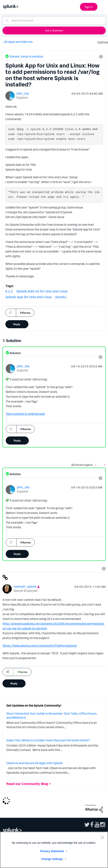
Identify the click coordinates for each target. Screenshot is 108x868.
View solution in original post (25, 414)
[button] (100, 57)
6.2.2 (9, 291)
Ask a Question (54, 30)
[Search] (54, 20)
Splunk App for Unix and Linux (28, 297)
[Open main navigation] (103, 6)
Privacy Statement (52, 851)
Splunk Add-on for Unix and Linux (42, 291)
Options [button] (101, 42)
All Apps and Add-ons (18, 42)
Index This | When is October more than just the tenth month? (48, 740)
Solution (15, 353)
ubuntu (61, 297)
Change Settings (52, 859)
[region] (54, 850)
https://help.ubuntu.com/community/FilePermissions (40, 646)
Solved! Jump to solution (26, 56)
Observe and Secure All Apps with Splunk (34, 763)
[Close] (102, 837)
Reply (17, 324)
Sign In (89, 7)
